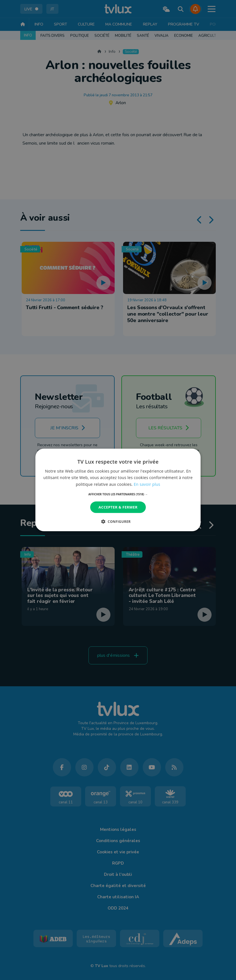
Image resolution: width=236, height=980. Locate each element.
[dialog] (118, 490)
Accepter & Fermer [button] (118, 507)
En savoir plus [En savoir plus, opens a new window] (147, 484)
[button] (118, 494)
